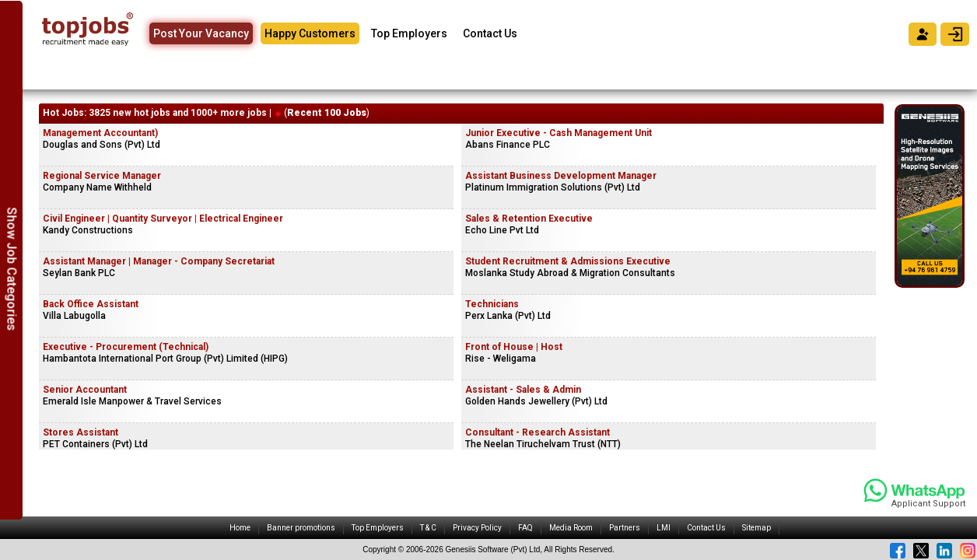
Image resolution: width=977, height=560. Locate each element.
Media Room (571, 528)
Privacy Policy (477, 528)
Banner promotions (301, 528)
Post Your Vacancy (201, 33)
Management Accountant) (100, 133)
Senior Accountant (85, 390)
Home (240, 528)
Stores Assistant (81, 432)
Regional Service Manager (102, 176)
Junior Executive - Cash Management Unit (559, 133)
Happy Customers (310, 33)
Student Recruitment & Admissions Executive (568, 261)
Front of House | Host (514, 347)
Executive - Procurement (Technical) (126, 347)
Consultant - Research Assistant (538, 432)
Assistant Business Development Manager (561, 176)
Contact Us (490, 33)
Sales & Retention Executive (529, 219)
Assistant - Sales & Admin (523, 390)
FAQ (525, 528)
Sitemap (756, 528)
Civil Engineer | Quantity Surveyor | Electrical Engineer (163, 219)
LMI (664, 528)
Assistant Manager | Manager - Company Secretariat (159, 261)
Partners (625, 528)
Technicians (492, 304)
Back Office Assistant (91, 304)
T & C (428, 528)
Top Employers (409, 33)
